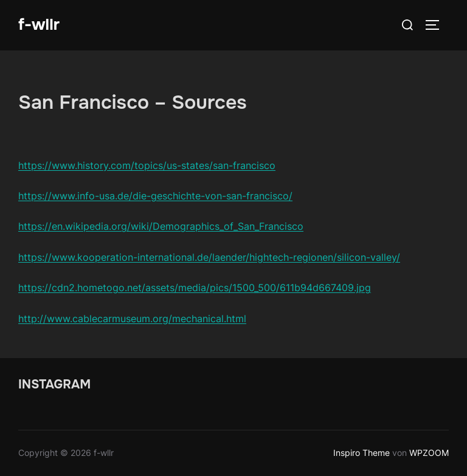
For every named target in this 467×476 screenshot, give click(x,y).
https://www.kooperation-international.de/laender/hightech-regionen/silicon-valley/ (209, 257)
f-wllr (39, 25)
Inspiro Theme (361, 453)
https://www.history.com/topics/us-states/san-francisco (147, 165)
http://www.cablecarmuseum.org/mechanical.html (132, 319)
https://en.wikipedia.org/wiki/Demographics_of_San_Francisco (161, 226)
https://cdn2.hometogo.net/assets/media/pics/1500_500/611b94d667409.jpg (195, 288)
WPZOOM (429, 453)
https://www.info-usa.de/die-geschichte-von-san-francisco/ (155, 196)
